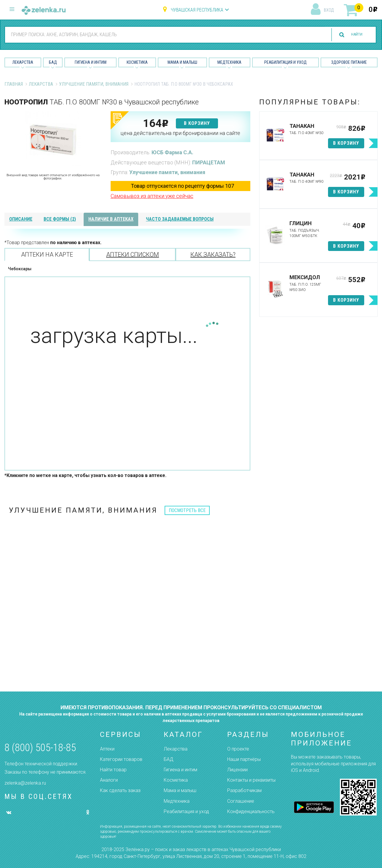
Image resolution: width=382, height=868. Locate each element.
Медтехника (229, 62)
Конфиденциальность (251, 811)
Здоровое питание (349, 62)
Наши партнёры (244, 759)
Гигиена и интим (180, 770)
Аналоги (109, 780)
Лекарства (23, 62)
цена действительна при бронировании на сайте (180, 133)
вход (329, 10)
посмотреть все (187, 510)
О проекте (238, 749)
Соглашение (241, 801)
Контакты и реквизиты (251, 780)
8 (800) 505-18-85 (40, 748)
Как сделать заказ (120, 790)
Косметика (137, 62)
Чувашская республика (197, 10)
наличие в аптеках (111, 219)
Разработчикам (244, 790)
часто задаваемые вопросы (180, 219)
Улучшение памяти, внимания (94, 84)
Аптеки (107, 749)
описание (21, 219)
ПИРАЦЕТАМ (209, 162)
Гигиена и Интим (91, 62)
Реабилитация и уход (285, 62)
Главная (14, 84)
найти (353, 35)
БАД (53, 62)
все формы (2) (60, 219)
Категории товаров (121, 759)
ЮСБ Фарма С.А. (172, 152)
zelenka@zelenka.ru (25, 783)
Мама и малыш (182, 62)
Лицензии (237, 770)
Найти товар (113, 770)
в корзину (197, 123)
